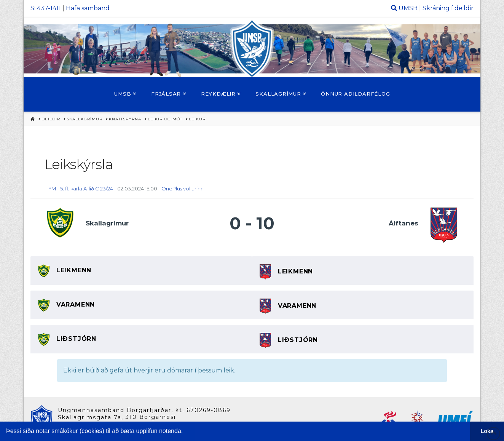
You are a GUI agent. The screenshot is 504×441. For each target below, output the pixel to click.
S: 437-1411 (46, 8)
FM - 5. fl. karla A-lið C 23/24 (81, 189)
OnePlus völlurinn (183, 189)
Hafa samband (88, 8)
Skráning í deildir (448, 8)
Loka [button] (487, 431)
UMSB (408, 8)
